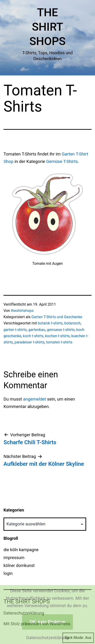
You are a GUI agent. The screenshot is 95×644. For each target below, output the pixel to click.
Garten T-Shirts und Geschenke (57, 317)
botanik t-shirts (50, 323)
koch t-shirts (33, 336)
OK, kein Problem (47, 622)
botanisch (72, 323)
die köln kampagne (21, 550)
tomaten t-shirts (59, 342)
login (8, 573)
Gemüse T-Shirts (62, 162)
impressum (14, 558)
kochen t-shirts (57, 336)
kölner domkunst (19, 565)
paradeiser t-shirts (29, 342)
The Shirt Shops (48, 27)
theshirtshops (22, 311)
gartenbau (37, 330)
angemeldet (34, 399)
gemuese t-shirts (61, 330)
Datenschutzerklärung (47, 638)
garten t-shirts (15, 330)
